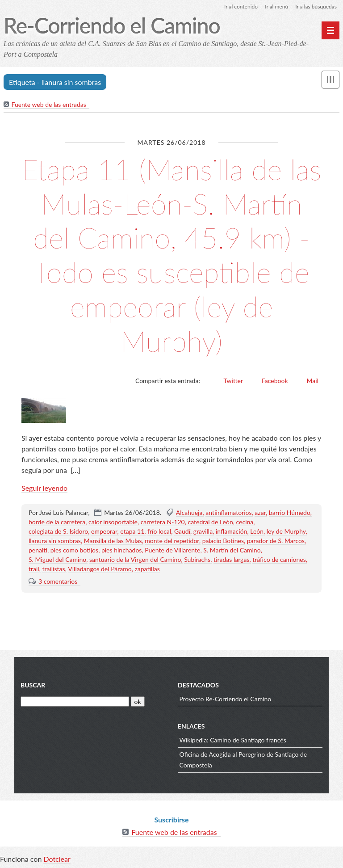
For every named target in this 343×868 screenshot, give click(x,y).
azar (260, 512)
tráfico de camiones (279, 559)
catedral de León (211, 522)
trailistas (53, 569)
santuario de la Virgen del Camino (135, 559)
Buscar (33, 685)
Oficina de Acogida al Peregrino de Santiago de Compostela (243, 760)
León (257, 531)
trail (34, 569)
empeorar (104, 531)
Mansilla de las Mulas (113, 541)
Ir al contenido (241, 6)
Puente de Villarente (172, 550)
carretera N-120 (163, 522)
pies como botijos (74, 550)
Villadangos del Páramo (100, 569)
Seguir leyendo (44, 488)
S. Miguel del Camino (57, 559)
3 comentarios (58, 581)
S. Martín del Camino (232, 550)
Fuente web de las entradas (49, 104)
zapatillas (147, 569)
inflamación (232, 531)
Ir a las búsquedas (316, 6)
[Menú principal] (330, 30)
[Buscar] (75, 702)
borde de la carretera (57, 522)
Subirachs (197, 559)
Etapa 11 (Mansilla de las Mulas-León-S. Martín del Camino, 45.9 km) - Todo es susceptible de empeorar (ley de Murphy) (171, 255)
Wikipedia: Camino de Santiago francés (233, 740)
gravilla (203, 531)
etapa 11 (132, 531)
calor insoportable (113, 522)
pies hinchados (122, 550)
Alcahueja (189, 512)
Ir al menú (276, 6)
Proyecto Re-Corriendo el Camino (226, 699)
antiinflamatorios (228, 512)
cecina (245, 522)
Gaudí (182, 531)
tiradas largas (232, 559)
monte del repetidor (172, 541)
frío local (159, 531)
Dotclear (57, 859)
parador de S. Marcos (276, 541)
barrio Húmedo (290, 512)
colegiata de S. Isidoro (58, 531)
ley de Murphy (286, 531)
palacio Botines (223, 541)
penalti (38, 550)
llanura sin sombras (55, 541)
